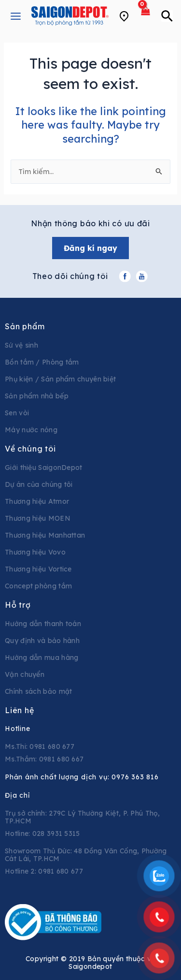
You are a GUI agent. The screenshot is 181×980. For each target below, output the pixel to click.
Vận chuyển (25, 674)
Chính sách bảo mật (38, 691)
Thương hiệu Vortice (38, 569)
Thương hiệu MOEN (38, 518)
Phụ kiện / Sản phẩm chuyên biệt (60, 379)
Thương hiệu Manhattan (45, 535)
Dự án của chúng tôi (39, 484)
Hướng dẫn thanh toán (43, 624)
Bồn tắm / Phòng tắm (42, 362)
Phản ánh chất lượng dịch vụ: (82, 777)
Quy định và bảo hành (42, 641)
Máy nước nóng (31, 430)
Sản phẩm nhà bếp (37, 396)
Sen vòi (17, 413)
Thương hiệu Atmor (37, 501)
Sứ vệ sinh (21, 345)
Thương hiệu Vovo (35, 552)
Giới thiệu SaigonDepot (44, 468)
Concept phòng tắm (38, 586)
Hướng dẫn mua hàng (42, 658)
